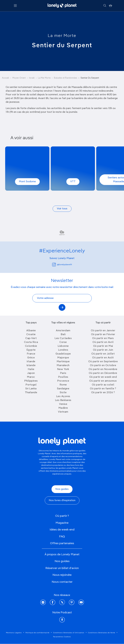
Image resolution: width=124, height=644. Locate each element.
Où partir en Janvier (103, 331)
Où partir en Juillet (103, 354)
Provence (63, 381)
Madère (63, 408)
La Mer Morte (44, 78)
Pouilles (63, 377)
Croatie (31, 334)
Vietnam (63, 412)
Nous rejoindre (62, 575)
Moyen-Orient (19, 78)
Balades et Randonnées (66, 78)
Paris (63, 373)
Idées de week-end (62, 530)
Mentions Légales (14, 633)
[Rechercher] (105, 6)
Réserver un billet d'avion (62, 568)
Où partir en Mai (103, 346)
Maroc (31, 377)
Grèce (31, 358)
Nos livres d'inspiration (62, 500)
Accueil (5, 78)
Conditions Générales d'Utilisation (69, 633)
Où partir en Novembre (103, 369)
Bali (63, 334)
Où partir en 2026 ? (103, 393)
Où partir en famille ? (103, 389)
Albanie (31, 331)
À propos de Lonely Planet (62, 554)
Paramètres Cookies (62, 637)
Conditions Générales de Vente (102, 633)
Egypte (31, 350)
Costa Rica (31, 342)
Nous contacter (62, 582)
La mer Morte (62, 36)
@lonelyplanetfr (62, 265)
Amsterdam (63, 331)
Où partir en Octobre (103, 365)
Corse (63, 342)
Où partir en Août (103, 358)
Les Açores (63, 396)
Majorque (63, 358)
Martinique (63, 362)
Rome (63, 385)
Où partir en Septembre (103, 362)
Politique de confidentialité (37, 633)
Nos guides (62, 489)
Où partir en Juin (103, 350)
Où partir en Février (103, 334)
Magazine (62, 523)
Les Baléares (63, 400)
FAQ (62, 537)
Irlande (31, 362)
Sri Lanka (31, 389)
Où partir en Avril (103, 342)
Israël (32, 78)
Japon (31, 373)
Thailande (31, 393)
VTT (73, 182)
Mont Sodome (27, 182)
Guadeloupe (63, 354)
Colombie (31, 346)
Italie (31, 369)
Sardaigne (63, 389)
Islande (31, 365)
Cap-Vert (31, 338)
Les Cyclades (63, 338)
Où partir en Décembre (103, 373)
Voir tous (62, 209)
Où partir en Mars (103, 338)
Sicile (63, 393)
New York (63, 369)
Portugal (31, 385)
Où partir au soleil (103, 385)
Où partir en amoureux (103, 381)
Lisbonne (63, 346)
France (31, 354)
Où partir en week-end (103, 377)
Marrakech (63, 365)
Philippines (31, 381)
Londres (63, 350)
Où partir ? (62, 516)
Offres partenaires (62, 543)
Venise (63, 404)
